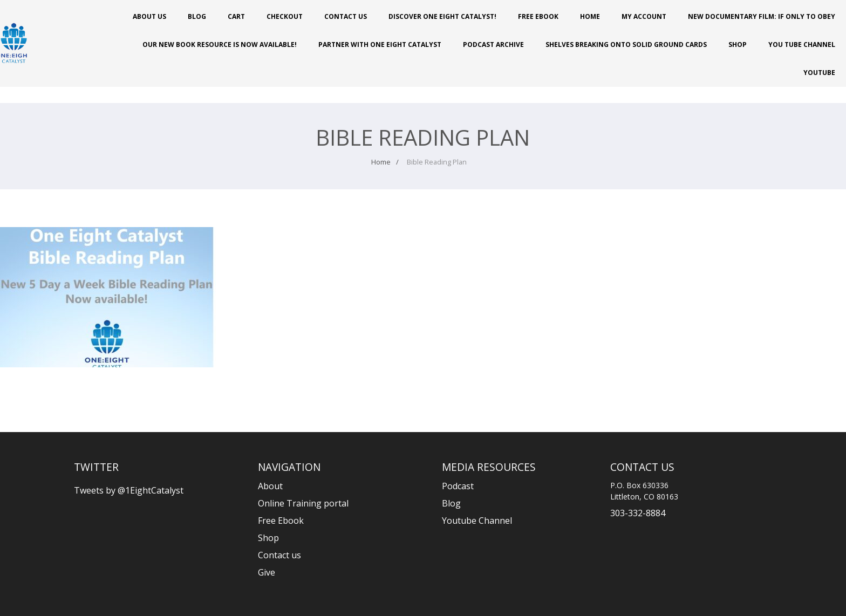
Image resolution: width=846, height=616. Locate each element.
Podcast (458, 486)
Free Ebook (538, 16)
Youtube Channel (477, 521)
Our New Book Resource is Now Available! (220, 45)
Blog (197, 16)
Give (267, 572)
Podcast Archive (493, 45)
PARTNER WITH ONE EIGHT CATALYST (380, 45)
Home (590, 16)
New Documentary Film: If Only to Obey (762, 16)
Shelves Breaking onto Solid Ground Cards (626, 45)
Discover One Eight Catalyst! (442, 16)
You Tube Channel (802, 45)
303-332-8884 (638, 513)
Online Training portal (303, 503)
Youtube (819, 73)
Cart (236, 16)
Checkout (285, 16)
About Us (149, 16)
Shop (738, 45)
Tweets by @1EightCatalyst (129, 490)
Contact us (279, 555)
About (270, 486)
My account (644, 16)
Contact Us (346, 16)
